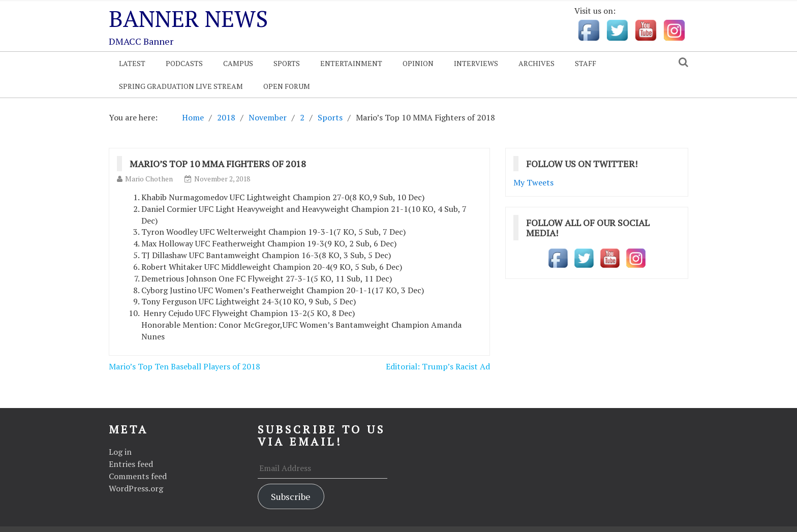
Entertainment (351, 63)
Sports (287, 63)
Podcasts (184, 63)
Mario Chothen (149, 179)
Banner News (188, 18)
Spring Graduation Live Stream (181, 86)
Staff (586, 63)
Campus (238, 63)
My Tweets (533, 182)
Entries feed (131, 464)
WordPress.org (136, 488)
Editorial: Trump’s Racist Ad (438, 366)
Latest (132, 63)
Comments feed (138, 476)
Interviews (476, 63)
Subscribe (291, 496)
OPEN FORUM (287, 86)
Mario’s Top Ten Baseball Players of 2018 (185, 366)
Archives (537, 63)
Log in (120, 452)
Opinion (418, 63)
